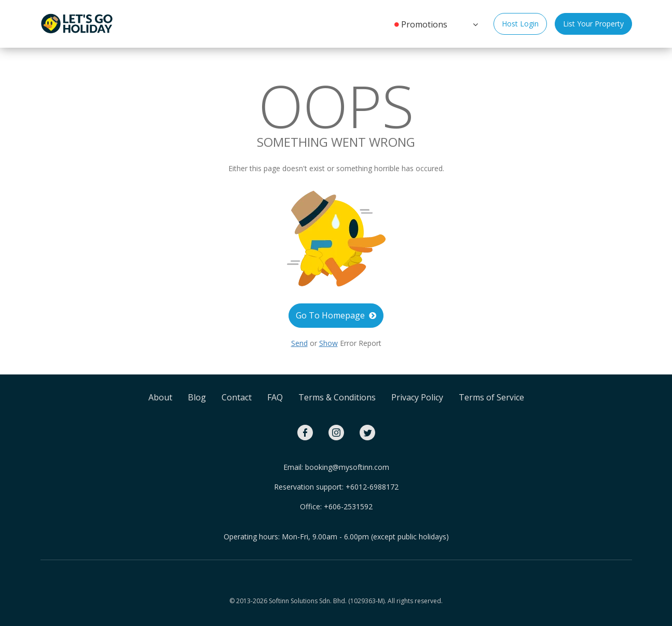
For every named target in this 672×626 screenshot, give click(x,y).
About (160, 397)
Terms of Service (491, 397)
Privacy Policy (417, 397)
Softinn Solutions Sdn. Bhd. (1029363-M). (327, 601)
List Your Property (593, 24)
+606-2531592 (348, 506)
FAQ (275, 397)
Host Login (520, 24)
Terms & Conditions (337, 397)
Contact (237, 397)
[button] (474, 23)
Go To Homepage (336, 315)
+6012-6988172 (372, 487)
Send (299, 343)
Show (328, 343)
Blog (197, 397)
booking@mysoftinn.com (347, 467)
